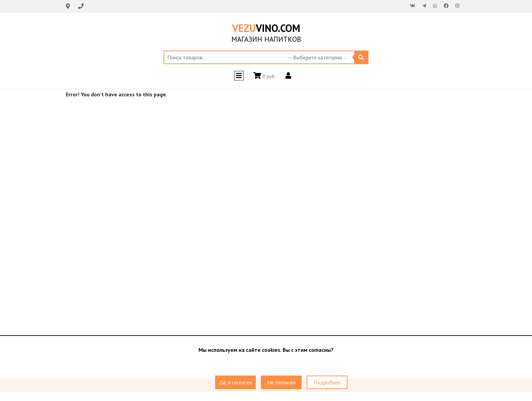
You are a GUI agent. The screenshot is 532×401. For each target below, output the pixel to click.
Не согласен (281, 382)
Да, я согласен (235, 382)
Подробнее (327, 382)
